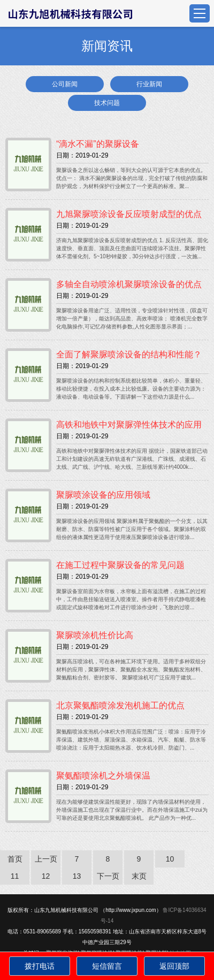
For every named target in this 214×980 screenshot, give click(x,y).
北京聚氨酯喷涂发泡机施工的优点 (120, 705)
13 (77, 876)
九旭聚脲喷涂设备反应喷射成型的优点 (129, 214)
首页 (15, 859)
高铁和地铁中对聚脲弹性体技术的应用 (129, 425)
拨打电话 (40, 966)
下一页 (108, 876)
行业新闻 (149, 84)
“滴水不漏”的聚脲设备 (98, 144)
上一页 (46, 859)
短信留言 (107, 966)
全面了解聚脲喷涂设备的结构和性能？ (129, 354)
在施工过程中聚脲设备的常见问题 (120, 565)
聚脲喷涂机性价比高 (95, 635)
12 (46, 876)
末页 (139, 876)
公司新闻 (65, 84)
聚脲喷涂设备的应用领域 (103, 495)
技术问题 (107, 103)
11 (15, 876)
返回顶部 (174, 966)
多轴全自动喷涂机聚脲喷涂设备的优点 (129, 284)
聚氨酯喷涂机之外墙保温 (103, 776)
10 (170, 859)
